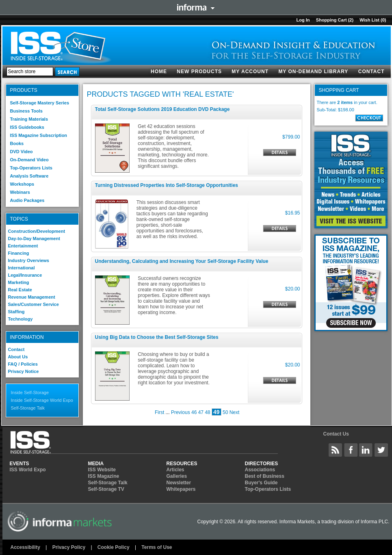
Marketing (19, 282)
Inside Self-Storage (30, 392)
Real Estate (20, 290)
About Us (18, 357)
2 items (345, 102)
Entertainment (23, 246)
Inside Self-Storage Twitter (381, 450)
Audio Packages (27, 200)
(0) (383, 20)
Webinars (20, 192)
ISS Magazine (104, 476)
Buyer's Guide (261, 483)
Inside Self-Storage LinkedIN (366, 450)
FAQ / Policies (23, 364)
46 (194, 412)
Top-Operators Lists (31, 168)
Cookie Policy (114, 547)
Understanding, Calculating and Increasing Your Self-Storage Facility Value (182, 261)
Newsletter (179, 483)
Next (235, 412)
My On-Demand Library (313, 72)
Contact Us (336, 434)
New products (199, 72)
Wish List (369, 20)
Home (159, 72)
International (22, 268)
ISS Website (102, 470)
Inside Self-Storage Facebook (351, 450)
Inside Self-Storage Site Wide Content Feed (336, 450)
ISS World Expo (28, 470)
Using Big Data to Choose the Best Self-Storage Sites (157, 337)
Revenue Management (32, 297)
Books (17, 143)
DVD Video (22, 152)
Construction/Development (37, 231)
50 (225, 412)
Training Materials (29, 119)
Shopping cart (331, 20)
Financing (19, 253)
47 (201, 412)
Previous (181, 412)
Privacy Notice (24, 371)
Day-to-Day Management (34, 238)
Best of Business (265, 476)
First (159, 412)
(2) (351, 20)
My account (250, 72)
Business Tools (26, 111)
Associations (260, 470)
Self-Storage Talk (28, 408)
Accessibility (25, 547)
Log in (303, 20)
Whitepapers (181, 489)
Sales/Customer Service (34, 304)
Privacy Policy (69, 547)
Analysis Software (29, 176)
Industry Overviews (29, 260)
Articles (175, 470)
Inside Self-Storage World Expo (42, 400)
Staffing (16, 312)
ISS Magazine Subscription (39, 135)
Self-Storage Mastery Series (40, 103)
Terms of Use (157, 547)
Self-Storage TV (106, 489)
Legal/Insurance (25, 275)
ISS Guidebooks (27, 127)
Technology (21, 319)
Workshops (22, 184)
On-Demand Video (29, 160)
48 (207, 412)
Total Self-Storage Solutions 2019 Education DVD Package (162, 109)
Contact (371, 72)
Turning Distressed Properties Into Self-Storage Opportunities (167, 185)
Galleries (177, 476)
